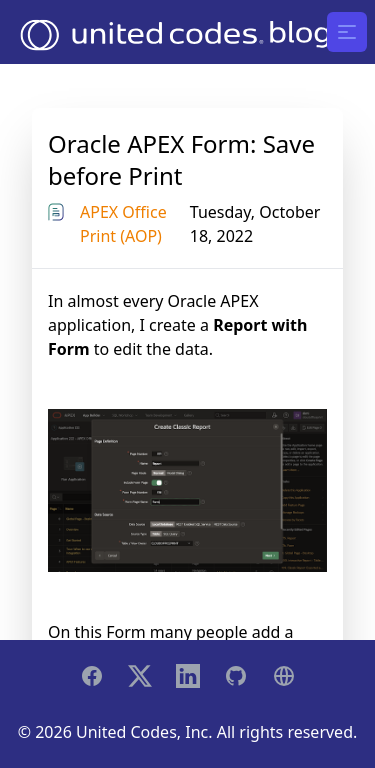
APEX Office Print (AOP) (123, 224)
